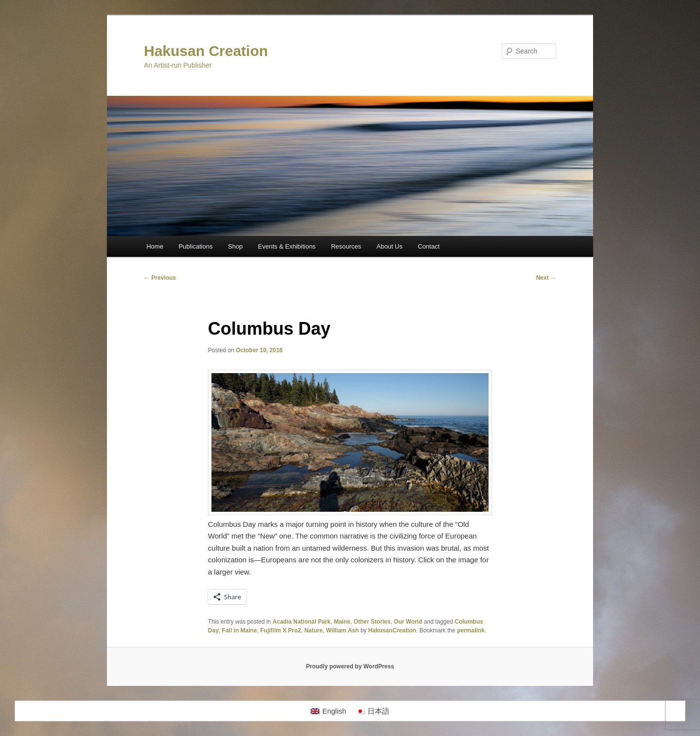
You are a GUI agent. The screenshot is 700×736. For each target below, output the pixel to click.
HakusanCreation (392, 630)
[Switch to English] (328, 711)
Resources (346, 246)
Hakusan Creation (206, 51)
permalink (471, 630)
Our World (408, 622)
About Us (390, 246)
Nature (314, 630)
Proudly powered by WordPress (350, 666)
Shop (235, 246)
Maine (342, 622)
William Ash (342, 630)
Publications (195, 246)
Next (546, 278)
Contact (429, 246)
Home (155, 246)
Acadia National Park (302, 622)
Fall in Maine (240, 630)
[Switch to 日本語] (373, 711)
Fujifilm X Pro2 (280, 630)
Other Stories (372, 622)
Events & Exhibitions (287, 246)
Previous (160, 278)
